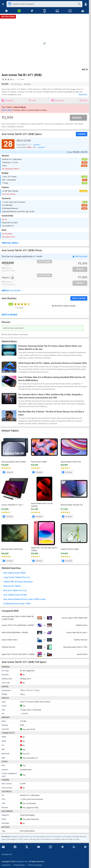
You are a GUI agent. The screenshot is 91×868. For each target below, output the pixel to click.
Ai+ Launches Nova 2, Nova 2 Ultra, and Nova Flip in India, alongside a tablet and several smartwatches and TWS (50, 396)
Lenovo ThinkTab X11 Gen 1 (12, 505)
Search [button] (79, 118)
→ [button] (12, 291)
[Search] (45, 4)
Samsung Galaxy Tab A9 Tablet (14, 462)
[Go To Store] (23, 264)
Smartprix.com (22, 861)
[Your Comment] (43, 328)
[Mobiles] (44, 11)
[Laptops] (57, 11)
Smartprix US (7, 854)
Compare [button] (82, 134)
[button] (44, 243)
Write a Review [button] (79, 298)
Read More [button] (83, 95)
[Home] (6, 11)
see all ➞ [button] (37, 145)
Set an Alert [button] (7, 110)
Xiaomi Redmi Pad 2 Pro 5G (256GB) (42, 505)
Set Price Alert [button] (80, 256)
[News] (19, 11)
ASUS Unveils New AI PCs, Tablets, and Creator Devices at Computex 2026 (53, 363)
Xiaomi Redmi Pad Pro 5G (71, 462)
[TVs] (70, 11)
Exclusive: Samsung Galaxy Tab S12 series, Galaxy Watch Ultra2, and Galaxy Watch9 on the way (50, 348)
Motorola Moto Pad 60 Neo (12, 549)
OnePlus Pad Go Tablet (70, 549)
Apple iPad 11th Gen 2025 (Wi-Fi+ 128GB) (44, 549)
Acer (29, 84)
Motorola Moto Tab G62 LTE (72, 505)
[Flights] (32, 11)
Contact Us (6, 865)
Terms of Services (35, 865)
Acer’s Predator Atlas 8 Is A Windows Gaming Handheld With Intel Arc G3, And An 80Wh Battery (52, 379)
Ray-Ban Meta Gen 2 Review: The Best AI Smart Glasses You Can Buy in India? (51, 413)
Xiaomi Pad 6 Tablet (39, 462)
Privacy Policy (19, 865)
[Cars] (83, 11)
